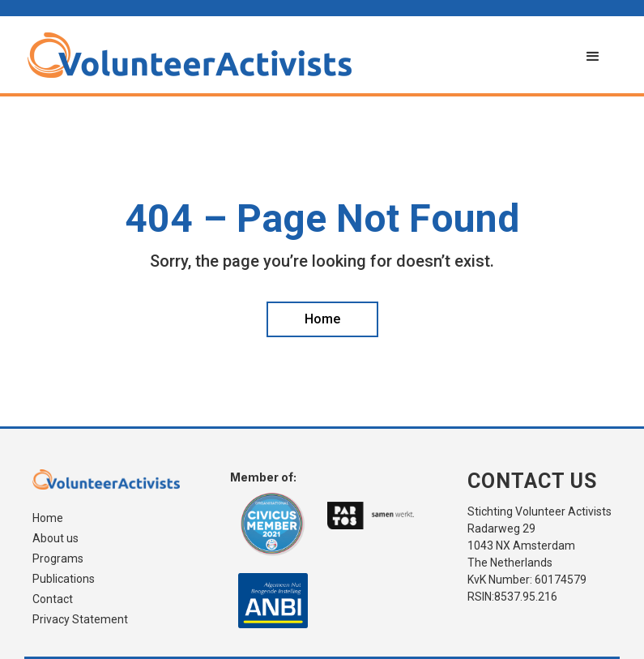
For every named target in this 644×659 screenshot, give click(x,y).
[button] (593, 57)
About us (55, 539)
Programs (58, 559)
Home (48, 518)
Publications (64, 579)
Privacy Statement (80, 620)
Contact (53, 599)
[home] (298, 55)
